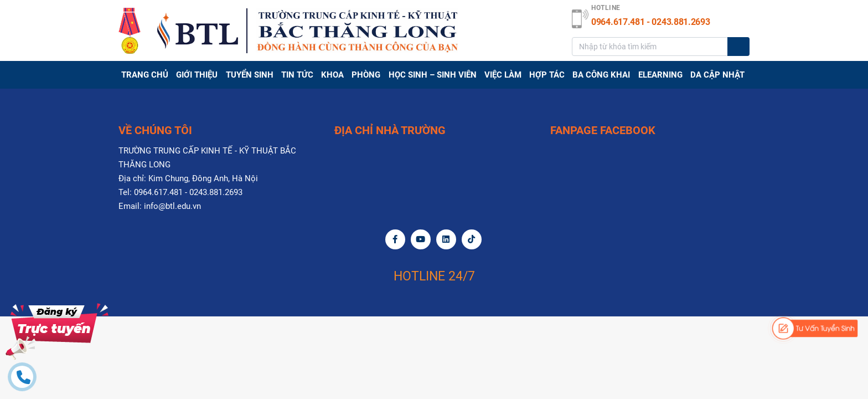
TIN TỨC (297, 75)
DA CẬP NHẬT (717, 75)
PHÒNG (366, 75)
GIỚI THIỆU (197, 75)
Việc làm (503, 75)
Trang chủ (145, 75)
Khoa (332, 75)
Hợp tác (547, 75)
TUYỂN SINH (250, 75)
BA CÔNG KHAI (601, 75)
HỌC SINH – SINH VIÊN (433, 75)
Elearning (660, 75)
